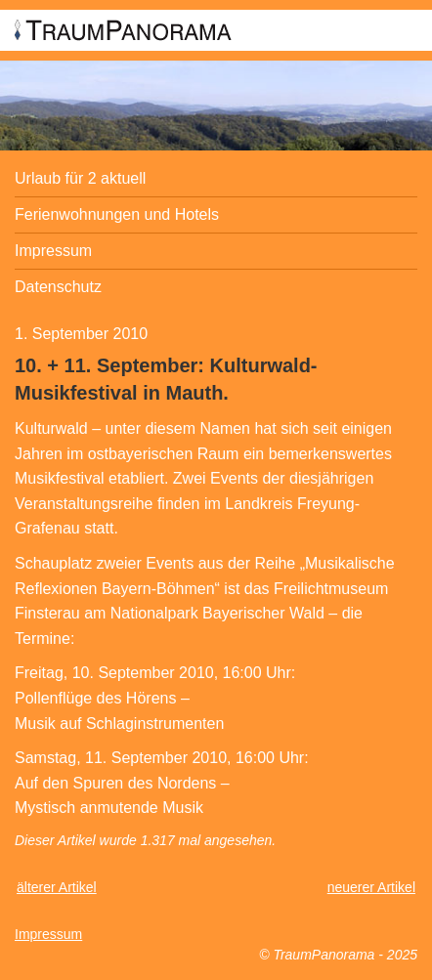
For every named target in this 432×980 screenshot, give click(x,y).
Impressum (53, 251)
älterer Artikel (57, 887)
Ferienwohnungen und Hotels (117, 214)
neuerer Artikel (371, 887)
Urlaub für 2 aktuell (80, 178)
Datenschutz (58, 287)
